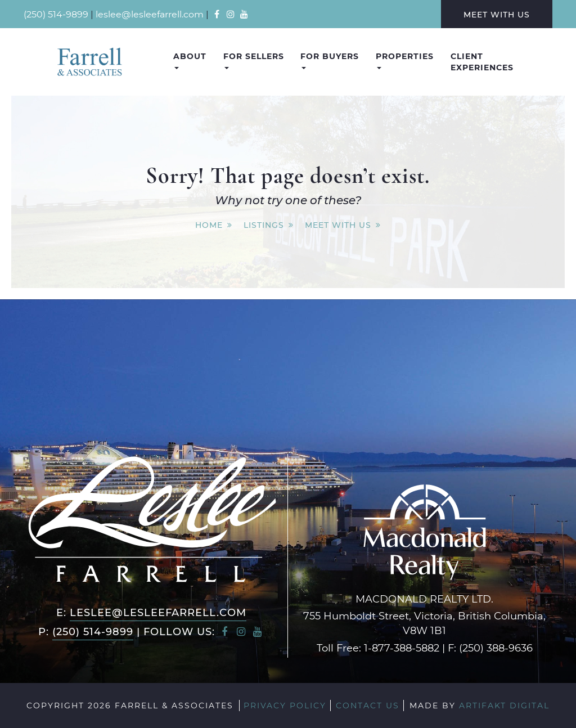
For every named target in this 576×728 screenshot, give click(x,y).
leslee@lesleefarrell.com (150, 14)
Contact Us (368, 705)
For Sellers (254, 60)
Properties (405, 60)
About (190, 60)
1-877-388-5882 (402, 648)
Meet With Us (497, 14)
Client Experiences (482, 62)
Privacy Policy (285, 705)
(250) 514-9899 (56, 14)
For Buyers (330, 60)
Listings (264, 225)
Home (209, 225)
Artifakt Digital (504, 705)
